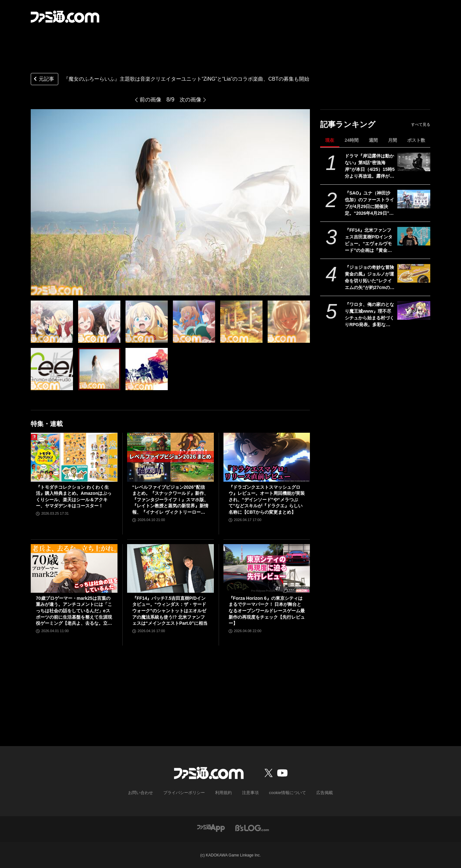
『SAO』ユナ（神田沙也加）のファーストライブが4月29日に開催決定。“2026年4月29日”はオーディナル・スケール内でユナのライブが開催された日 (369, 204)
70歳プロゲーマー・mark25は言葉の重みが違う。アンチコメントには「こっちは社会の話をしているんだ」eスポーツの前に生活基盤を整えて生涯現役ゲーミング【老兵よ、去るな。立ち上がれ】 (74, 611)
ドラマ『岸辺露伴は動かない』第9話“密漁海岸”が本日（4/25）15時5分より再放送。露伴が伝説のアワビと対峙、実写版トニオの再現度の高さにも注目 (370, 166)
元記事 (43, 80)
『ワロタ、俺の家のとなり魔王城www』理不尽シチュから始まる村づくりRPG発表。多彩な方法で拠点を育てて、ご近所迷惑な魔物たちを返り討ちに (369, 315)
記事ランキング (348, 124)
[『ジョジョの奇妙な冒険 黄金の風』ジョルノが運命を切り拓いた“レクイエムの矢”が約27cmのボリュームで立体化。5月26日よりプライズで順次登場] (414, 273)
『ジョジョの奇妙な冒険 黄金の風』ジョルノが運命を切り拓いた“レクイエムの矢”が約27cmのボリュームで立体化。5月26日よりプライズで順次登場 (370, 278)
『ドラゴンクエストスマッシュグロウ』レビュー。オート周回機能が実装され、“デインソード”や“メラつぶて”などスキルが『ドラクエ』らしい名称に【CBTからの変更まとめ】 (267, 500)
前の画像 (150, 100)
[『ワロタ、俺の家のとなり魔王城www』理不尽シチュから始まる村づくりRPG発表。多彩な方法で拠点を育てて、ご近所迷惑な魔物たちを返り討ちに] (414, 310)
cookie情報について (284, 792)
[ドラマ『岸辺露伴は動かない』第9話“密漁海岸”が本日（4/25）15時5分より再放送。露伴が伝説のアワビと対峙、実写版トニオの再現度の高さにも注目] (414, 162)
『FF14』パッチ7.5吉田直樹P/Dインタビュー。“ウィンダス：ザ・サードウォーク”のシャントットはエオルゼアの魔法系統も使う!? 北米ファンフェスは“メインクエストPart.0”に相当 (170, 611)
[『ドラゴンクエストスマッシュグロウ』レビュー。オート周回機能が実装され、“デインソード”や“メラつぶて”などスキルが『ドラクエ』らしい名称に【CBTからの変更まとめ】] (267, 457)
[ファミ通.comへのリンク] (65, 17)
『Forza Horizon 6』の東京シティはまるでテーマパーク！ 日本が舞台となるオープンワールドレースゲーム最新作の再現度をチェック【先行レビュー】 (267, 611)
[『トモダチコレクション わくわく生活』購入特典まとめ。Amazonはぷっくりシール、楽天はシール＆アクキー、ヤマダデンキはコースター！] (74, 457)
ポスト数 (416, 140)
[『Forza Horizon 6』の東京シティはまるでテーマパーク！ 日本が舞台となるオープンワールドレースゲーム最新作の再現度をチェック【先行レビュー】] (267, 568)
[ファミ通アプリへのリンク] (211, 827)
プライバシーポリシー (187, 792)
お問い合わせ (146, 792)
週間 (373, 140)
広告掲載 (319, 792)
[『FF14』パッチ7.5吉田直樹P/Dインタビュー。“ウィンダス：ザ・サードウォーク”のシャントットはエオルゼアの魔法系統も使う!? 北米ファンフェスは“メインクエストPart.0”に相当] (170, 568)
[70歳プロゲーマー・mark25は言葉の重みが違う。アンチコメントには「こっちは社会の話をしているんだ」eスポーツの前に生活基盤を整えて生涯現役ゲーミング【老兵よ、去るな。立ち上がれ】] (74, 568)
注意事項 (249, 792)
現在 (330, 140)
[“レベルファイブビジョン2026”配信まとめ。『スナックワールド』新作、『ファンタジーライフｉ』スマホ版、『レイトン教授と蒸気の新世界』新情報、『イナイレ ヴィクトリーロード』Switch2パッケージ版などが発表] (170, 457)
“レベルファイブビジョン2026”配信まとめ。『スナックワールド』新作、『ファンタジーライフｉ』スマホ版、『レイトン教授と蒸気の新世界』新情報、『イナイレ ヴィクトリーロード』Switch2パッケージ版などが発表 (170, 500)
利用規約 (224, 792)
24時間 (352, 140)
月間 (392, 140)
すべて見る (421, 125)
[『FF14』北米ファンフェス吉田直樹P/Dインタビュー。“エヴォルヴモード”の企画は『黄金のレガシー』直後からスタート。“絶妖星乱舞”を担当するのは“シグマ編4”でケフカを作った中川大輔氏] (414, 236)
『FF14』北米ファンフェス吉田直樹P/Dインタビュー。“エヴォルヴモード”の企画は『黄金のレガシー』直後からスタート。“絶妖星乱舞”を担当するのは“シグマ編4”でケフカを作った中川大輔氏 (370, 241)
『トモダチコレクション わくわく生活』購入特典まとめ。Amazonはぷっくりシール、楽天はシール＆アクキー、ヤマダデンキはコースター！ (74, 497)
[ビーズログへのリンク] (252, 827)
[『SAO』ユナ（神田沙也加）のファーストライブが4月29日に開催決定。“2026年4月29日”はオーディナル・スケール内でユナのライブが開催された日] (414, 199)
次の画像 (191, 100)
